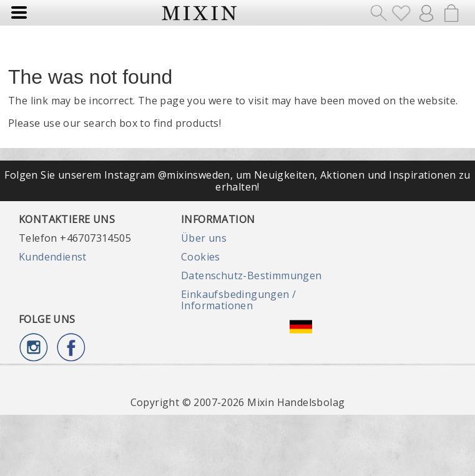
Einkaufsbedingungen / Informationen (238, 300)
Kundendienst (53, 257)
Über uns (204, 238)
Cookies (201, 257)
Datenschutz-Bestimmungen (252, 275)
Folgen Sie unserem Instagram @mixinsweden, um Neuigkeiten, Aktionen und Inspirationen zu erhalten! (237, 181)
